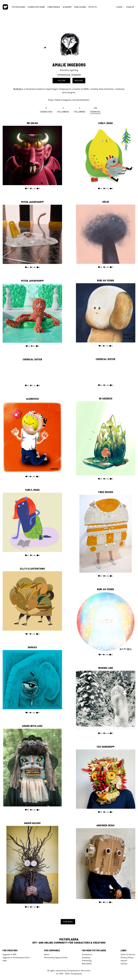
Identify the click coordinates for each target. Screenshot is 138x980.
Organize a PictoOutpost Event (16, 958)
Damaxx (106, 642)
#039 (18, 89)
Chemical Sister (32, 357)
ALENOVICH (106, 396)
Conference (54, 7)
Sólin (106, 201)
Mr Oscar (32, 123)
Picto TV (93, 7)
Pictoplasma (19, 7)
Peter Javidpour (31, 201)
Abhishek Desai (32, 820)
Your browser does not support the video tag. (32, 370)
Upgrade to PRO (10, 954)
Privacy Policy (127, 958)
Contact (124, 964)
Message (79, 81)
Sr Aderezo (32, 396)
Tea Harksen (31, 742)
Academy (67, 7)
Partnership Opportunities (56, 958)
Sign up (130, 7)
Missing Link (32, 664)
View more (68, 922)
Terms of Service (128, 954)
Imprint (124, 961)
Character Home (36, 7)
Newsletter (87, 964)
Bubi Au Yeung (32, 279)
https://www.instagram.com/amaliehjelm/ (69, 100)
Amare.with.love (106, 720)
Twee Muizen (32, 489)
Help (5, 961)
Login (119, 7)
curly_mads (106, 123)
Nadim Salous (106, 817)
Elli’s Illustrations (106, 564)
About (47, 954)
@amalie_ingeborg (69, 70)
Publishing (80, 7)
